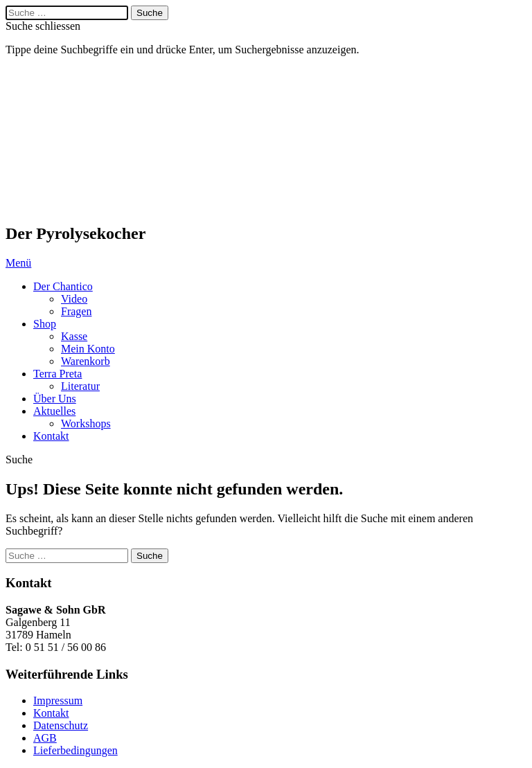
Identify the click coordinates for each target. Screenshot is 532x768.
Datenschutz (61, 725)
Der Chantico (63, 286)
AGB (45, 738)
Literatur (80, 386)
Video (74, 299)
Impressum (58, 700)
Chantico (75, 140)
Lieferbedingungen (76, 750)
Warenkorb (86, 361)
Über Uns (55, 399)
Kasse (74, 336)
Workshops (86, 423)
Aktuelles (54, 411)
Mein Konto (88, 349)
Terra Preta (57, 374)
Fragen (76, 311)
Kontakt (51, 436)
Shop (45, 324)
